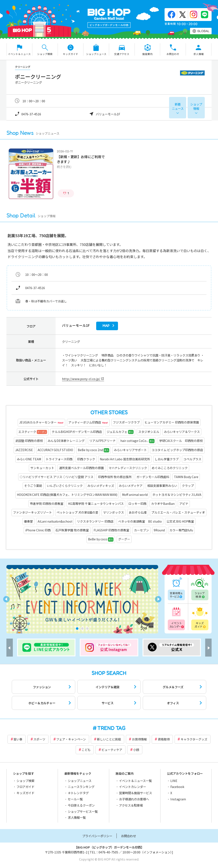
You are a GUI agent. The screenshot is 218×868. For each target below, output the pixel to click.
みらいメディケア (131, 486)
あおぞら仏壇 (138, 512)
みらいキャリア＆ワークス (182, 432)
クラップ (188, 486)
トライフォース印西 (59, 459)
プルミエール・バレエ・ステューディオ (178, 512)
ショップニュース (80, 781)
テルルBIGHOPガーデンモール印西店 (77, 432)
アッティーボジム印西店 (88, 423)
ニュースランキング (81, 787)
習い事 (18, 739)
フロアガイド (25, 787)
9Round (159, 530)
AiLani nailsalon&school (55, 521)
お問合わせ (128, 836)
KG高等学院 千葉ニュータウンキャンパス (96, 504)
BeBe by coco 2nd (94, 450)
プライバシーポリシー (97, 836)
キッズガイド (199, 618)
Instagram (178, 799)
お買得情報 (139, 739)
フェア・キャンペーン (71, 739)
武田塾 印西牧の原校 (29, 441)
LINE (174, 781)
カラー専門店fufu (181, 530)
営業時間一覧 (177, 589)
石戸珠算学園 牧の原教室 (72, 530)
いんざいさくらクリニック (65, 486)
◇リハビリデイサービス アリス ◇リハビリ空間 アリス (57, 477)
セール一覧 (75, 799)
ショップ (196, 106)
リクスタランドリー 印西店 (95, 521)
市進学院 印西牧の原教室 (47, 504)
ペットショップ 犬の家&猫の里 (77, 512)
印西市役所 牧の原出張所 (115, 477)
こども (86, 750)
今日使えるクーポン (81, 805)
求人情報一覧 (77, 817)
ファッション (42, 687)
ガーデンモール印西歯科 (153, 477)
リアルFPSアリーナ (102, 441)
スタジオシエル (149, 432)
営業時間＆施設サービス (136, 793)
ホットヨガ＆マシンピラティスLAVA (177, 495)
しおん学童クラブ (167, 459)
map (106, 326)
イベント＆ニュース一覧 (135, 781)
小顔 (136, 750)
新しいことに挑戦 (109, 739)
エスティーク (33, 432)
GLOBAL (203, 31)
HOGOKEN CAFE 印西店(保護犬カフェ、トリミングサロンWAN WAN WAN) (67, 495)
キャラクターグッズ (194, 739)
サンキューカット (42, 468)
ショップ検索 (199, 589)
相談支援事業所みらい (162, 486)
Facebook (177, 787)
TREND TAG (111, 728)
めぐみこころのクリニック (170, 468)
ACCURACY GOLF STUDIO (55, 450)
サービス (108, 703)
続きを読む (64, 167)
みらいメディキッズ (101, 486)
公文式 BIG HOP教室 (180, 521)
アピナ (184, 504)
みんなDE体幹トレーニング (66, 441)
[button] (77, 629)
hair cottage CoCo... (137, 441)
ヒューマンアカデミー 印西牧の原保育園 (172, 422)
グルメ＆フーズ (173, 687)
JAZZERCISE (24, 450)
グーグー (124, 539)
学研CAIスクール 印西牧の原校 (181, 441)
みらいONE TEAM (29, 459)
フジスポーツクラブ (126, 422)
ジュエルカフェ (120, 432)
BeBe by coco (101, 539)
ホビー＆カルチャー (42, 703)
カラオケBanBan (163, 504)
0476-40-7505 (108, 852)
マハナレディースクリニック (128, 468)
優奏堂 (28, 521)
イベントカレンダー (177, 618)
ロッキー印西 (137, 504)
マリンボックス (113, 512)
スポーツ (39, 739)
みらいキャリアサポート (130, 450)
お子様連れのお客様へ (134, 799)
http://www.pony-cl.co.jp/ (81, 379)
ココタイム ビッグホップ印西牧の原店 (177, 450)
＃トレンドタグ (78, 793)
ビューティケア (112, 750)
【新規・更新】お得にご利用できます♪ (81, 159)
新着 (178, 106)
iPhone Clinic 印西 (38, 530)
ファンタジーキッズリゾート (32, 512)
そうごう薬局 (33, 486)
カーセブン (141, 530)
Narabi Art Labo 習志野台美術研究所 (125, 459)
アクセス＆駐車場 (131, 805)
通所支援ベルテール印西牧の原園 (81, 468)
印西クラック (86, 459)
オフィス (173, 703)
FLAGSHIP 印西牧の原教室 (111, 530)
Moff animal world (135, 495)
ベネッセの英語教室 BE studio (140, 521)
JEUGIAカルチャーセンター (41, 423)
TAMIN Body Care (186, 477)
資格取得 (164, 739)
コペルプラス (192, 459)
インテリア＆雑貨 (108, 687)
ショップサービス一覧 (83, 811)
